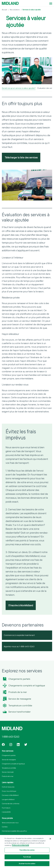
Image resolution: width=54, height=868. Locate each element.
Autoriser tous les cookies (27, 864)
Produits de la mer (18, 692)
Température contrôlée (20, 705)
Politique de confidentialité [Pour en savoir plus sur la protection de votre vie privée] (20, 846)
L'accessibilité (6, 812)
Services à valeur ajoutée (32, 10)
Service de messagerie (20, 699)
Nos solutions (15, 10)
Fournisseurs (6, 808)
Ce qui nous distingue (9, 791)
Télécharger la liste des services (21, 157)
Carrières (5, 827)
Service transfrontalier (20, 712)
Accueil (4, 10)
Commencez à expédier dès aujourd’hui (14, 831)
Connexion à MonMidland (10, 795)
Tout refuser (27, 857)
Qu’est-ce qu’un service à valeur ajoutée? (19, 88)
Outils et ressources (8, 787)
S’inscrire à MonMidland (21, 605)
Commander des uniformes (11, 804)
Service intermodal (8, 772)
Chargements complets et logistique (27, 686)
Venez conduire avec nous (10, 823)
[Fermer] (50, 839)
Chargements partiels (19, 679)
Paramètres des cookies (27, 850)
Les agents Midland (8, 799)
